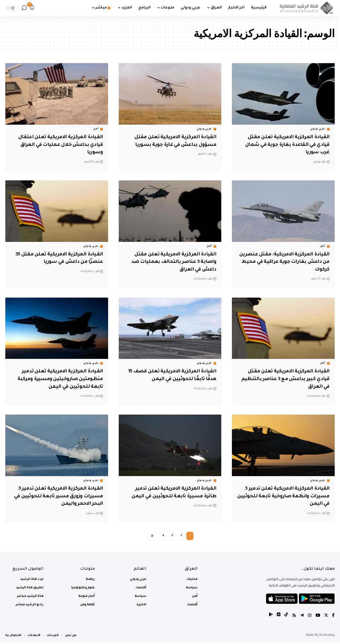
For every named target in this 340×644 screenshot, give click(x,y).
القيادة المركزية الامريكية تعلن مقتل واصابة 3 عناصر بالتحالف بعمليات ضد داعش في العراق (172, 262)
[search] (24, 8)
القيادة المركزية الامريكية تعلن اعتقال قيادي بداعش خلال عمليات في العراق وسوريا (59, 145)
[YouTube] (317, 617)
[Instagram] (309, 617)
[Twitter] (326, 617)
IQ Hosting (327, 637)
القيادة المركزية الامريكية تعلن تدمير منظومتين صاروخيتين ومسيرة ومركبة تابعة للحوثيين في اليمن (59, 379)
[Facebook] (333, 617)
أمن (96, 129)
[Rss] (294, 617)
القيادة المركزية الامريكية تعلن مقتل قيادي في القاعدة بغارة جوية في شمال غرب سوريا (284, 145)
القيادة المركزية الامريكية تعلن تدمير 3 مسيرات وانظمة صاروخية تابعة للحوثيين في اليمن (285, 496)
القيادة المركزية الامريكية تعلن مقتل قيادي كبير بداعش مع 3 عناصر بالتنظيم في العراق (284, 379)
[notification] (32, 8)
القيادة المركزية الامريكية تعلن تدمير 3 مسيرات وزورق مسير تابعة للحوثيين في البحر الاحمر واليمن (58, 496)
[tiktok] (286, 617)
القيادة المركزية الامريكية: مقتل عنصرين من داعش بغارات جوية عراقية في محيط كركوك (284, 262)
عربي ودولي (318, 129)
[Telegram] (301, 617)
